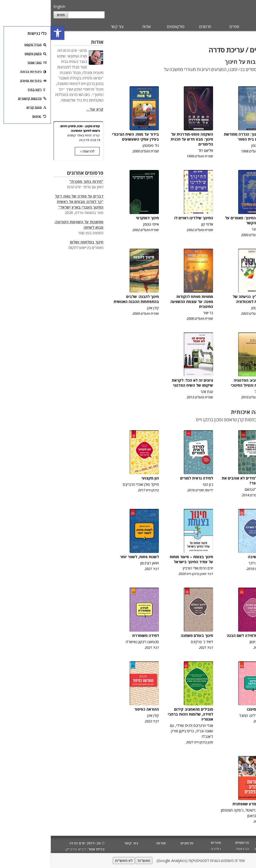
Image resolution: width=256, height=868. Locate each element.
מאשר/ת (93, 861)
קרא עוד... (44, 109)
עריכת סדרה (241, 75)
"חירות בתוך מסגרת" (36, 181)
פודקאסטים (125, 26)
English (9, 6)
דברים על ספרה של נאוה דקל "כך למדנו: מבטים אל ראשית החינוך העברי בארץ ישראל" (28, 202)
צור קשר (66, 26)
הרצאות (192, 848)
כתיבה (247, 54)
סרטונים (154, 26)
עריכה (247, 65)
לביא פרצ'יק (25, 849)
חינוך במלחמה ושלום (36, 242)
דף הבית (246, 843)
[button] (7, 33)
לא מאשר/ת (73, 861)
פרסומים (213, 26)
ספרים (184, 26)
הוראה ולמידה (214, 848)
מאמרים (242, 26)
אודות (96, 26)
